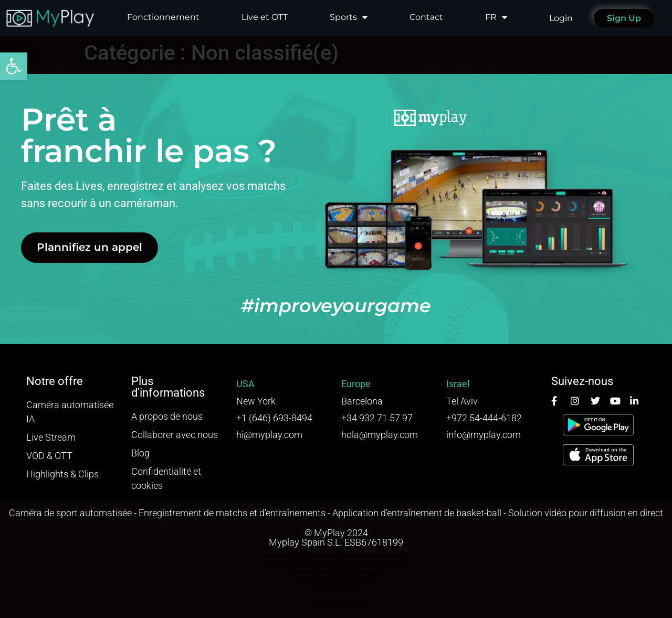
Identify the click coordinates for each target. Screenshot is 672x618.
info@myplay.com (484, 435)
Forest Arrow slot (336, 604)
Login (561, 18)
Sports (349, 17)
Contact (426, 17)
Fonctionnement (163, 17)
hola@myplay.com (380, 435)
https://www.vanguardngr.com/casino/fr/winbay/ (336, 559)
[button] (14, 66)
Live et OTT (265, 17)
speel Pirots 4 (336, 589)
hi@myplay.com (269, 435)
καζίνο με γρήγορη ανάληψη (336, 574)
